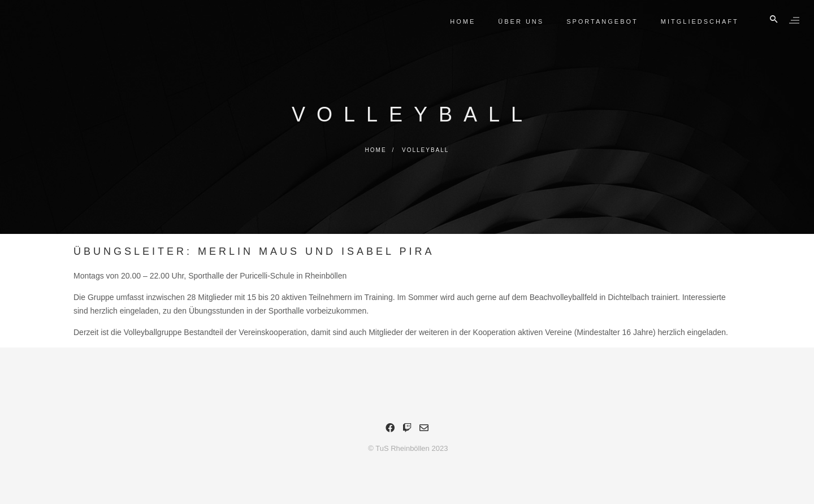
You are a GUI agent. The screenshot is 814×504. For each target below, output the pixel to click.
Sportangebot (600, 21)
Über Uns (519, 21)
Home (461, 21)
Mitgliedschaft (698, 21)
